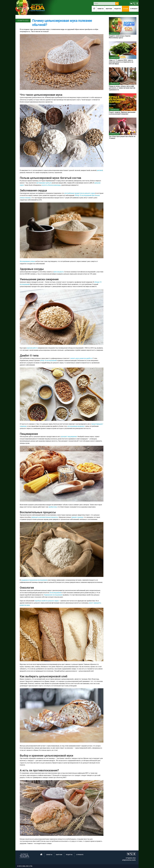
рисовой (100, 170)
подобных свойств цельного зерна (47, 601)
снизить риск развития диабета (81, 358)
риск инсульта (59, 272)
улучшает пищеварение (69, 437)
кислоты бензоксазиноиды (51, 185)
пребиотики (53, 507)
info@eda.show (131, 858)
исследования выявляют (76, 426)
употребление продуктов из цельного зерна (80, 193)
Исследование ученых (27, 261)
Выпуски (109, 9)
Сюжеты (100, 9)
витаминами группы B (44, 183)
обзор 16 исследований (48, 360)
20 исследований (55, 593)
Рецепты (118, 9)
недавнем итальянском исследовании (34, 580)
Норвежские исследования (53, 595)
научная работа (32, 348)
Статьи (125, 9)
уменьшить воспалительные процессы (45, 517)
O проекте (134, 9)
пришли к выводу (77, 517)
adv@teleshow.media (129, 860)
